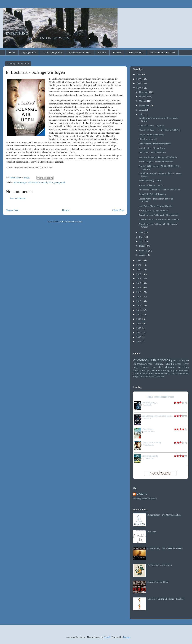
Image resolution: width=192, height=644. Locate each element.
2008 (139, 324)
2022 (139, 261)
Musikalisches (173, 364)
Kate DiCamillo (150, 432)
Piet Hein (152, 532)
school (157, 377)
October (143, 101)
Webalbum (150, 377)
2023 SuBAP (34, 182)
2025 (139, 79)
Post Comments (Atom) (71, 221)
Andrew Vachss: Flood (158, 582)
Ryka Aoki (148, 418)
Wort (163, 377)
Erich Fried (154, 374)
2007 (139, 328)
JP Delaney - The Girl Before (152, 153)
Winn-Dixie (147, 429)
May (142, 237)
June (142, 232)
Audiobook (141, 360)
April (142, 241)
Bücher (164, 374)
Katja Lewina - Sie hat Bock (152, 148)
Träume (172, 374)
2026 (139, 74)
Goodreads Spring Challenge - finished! (166, 599)
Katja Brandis (149, 445)
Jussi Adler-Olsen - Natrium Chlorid (155, 206)
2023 (139, 88)
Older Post (118, 210)
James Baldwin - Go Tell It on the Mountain (159, 219)
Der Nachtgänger (149, 402)
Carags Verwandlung (151, 442)
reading (166, 370)
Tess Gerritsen (149, 458)
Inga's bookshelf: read (161, 397)
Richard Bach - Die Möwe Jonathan (164, 515)
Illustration (139, 370)
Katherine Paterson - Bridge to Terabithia (158, 157)
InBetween (142, 494)
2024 (139, 83)
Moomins (181, 374)
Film (139, 374)
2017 (139, 283)
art (188, 360)
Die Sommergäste (150, 456)
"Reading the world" (148, 139)
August (143, 110)
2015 (139, 292)
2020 (139, 270)
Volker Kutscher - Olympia (151, 126)
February (144, 250)
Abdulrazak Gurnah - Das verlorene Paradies (159, 190)
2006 (139, 333)
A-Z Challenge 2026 (52, 52)
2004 (139, 342)
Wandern (117, 52)
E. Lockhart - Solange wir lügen (153, 210)
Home (12, 52)
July (141, 114)
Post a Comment (18, 198)
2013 (139, 301)
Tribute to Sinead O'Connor (151, 135)
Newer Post (12, 210)
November (144, 96)
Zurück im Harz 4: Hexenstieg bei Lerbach (158, 215)
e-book (44, 182)
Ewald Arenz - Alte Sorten (160, 565)
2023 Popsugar (20, 182)
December (144, 92)
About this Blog (136, 52)
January (143, 255)
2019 (139, 274)
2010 (139, 315)
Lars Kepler (148, 405)
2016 (139, 288)
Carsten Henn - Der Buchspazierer (154, 144)
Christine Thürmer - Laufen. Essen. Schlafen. (159, 130)
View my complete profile (145, 499)
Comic (142, 376)
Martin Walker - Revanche (151, 185)
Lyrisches (150, 370)
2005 (139, 337)
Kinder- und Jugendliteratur (158, 367)
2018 (139, 278)
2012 (139, 305)
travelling (184, 367)
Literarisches (160, 360)
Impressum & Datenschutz (163, 52)
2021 (139, 265)
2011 (139, 310)
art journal (175, 370)
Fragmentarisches (143, 364)
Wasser (158, 370)
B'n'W (145, 374)
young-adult (60, 182)
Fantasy (159, 364)
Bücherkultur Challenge (80, 52)
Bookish (102, 52)
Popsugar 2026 (29, 52)
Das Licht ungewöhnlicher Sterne (157, 416)
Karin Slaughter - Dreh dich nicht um (156, 162)
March (142, 246)
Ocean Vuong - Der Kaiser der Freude (165, 548)
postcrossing (178, 360)
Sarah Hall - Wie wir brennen (152, 194)
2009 (139, 319)
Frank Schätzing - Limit (150, 181)
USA (51, 182)
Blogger (127, 637)
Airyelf (107, 637)
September (144, 105)
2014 (139, 297)
